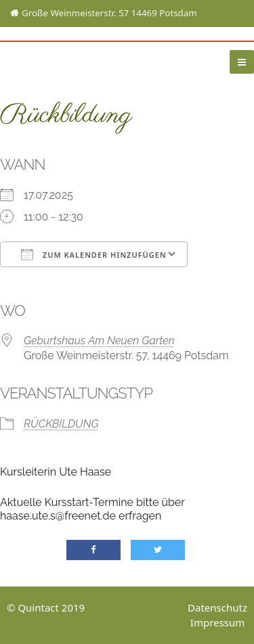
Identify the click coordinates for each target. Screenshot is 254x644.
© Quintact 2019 (46, 607)
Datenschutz (217, 607)
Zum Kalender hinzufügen (94, 254)
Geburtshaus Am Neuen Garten (99, 341)
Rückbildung (61, 424)
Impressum (217, 622)
